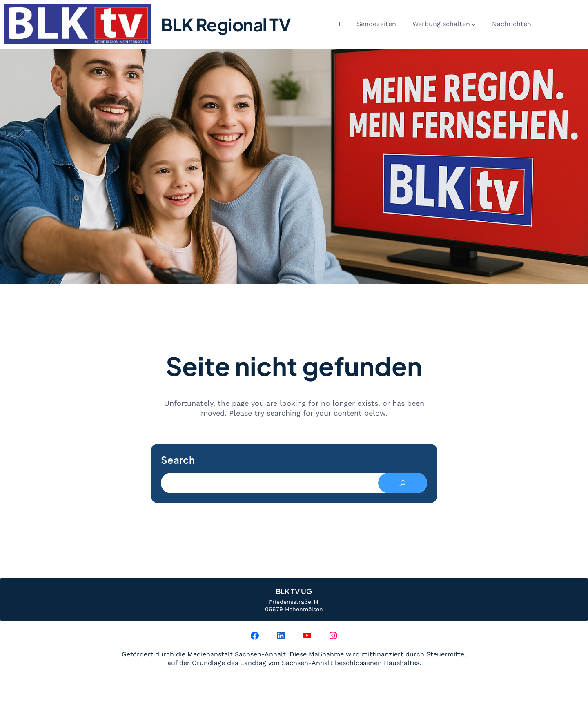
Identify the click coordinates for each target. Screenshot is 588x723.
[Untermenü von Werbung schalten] (474, 24)
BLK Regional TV (226, 24)
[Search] (403, 483)
